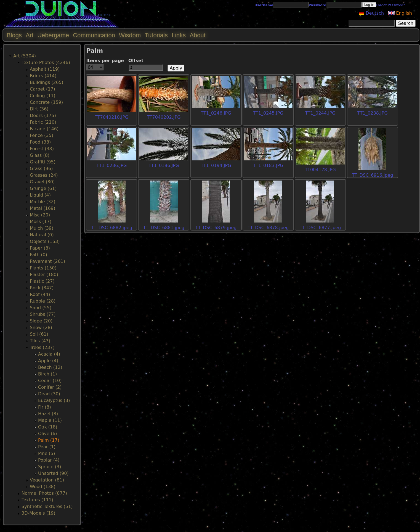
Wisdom (130, 35)
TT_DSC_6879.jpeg (216, 228)
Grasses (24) (44, 175)
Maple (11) (50, 420)
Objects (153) (45, 241)
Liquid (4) (40, 195)
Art (30, 35)
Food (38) (40, 142)
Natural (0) (42, 235)
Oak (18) (48, 427)
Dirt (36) (39, 109)
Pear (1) (47, 447)
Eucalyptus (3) (54, 400)
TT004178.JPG (320, 170)
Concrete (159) (46, 102)
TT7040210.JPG (111, 117)
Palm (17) (49, 440)
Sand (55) (41, 308)
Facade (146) (44, 129)
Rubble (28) (43, 301)
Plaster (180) (44, 275)
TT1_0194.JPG (216, 166)
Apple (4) (48, 361)
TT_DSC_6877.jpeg (320, 228)
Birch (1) (47, 374)
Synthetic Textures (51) (47, 506)
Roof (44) (40, 294)
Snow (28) (41, 328)
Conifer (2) (50, 387)
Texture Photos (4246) (46, 63)
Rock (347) (42, 288)
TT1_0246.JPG (216, 113)
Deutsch (371, 13)
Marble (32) (43, 202)
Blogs (14, 35)
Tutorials (156, 35)
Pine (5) (46, 453)
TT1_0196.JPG (164, 166)
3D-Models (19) (38, 513)
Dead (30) (49, 394)
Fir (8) (45, 407)
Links (179, 35)
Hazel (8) (48, 414)
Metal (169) (42, 208)
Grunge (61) (43, 188)
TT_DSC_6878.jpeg (268, 228)
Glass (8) (40, 155)
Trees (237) (42, 347)
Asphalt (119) (45, 69)
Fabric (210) (43, 122)
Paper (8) (40, 248)
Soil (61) (39, 334)
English (400, 13)
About (198, 35)
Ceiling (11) (43, 96)
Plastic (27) (42, 281)
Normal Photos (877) (44, 493)
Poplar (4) (49, 460)
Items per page (105, 61)
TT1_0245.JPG (268, 113)
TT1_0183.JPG (268, 166)
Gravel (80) (42, 182)
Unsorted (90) (53, 473)
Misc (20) (40, 215)
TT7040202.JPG (164, 117)
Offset (136, 61)
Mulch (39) (42, 228)
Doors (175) (43, 116)
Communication (94, 35)
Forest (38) (42, 149)
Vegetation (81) (47, 480)
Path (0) (38, 255)
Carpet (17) (42, 89)
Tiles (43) (40, 341)
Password (317, 5)
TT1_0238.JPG (373, 113)
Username (264, 5)
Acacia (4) (49, 354)
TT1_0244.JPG (320, 113)
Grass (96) (41, 169)
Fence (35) (42, 135)
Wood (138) (43, 487)
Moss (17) (41, 222)
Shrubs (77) (43, 314)
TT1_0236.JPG (111, 166)
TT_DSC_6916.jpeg (372, 175)
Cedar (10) (50, 381)
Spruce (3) (50, 467)
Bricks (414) (43, 76)
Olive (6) (48, 434)
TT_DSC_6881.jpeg (164, 228)
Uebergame (53, 35)
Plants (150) (43, 268)
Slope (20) (41, 321)
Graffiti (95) (43, 162)
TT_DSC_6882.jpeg (112, 228)
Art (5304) (25, 56)
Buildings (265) (46, 82)
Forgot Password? (390, 5)
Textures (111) (37, 500)
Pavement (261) (47, 261)
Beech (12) (50, 367)
